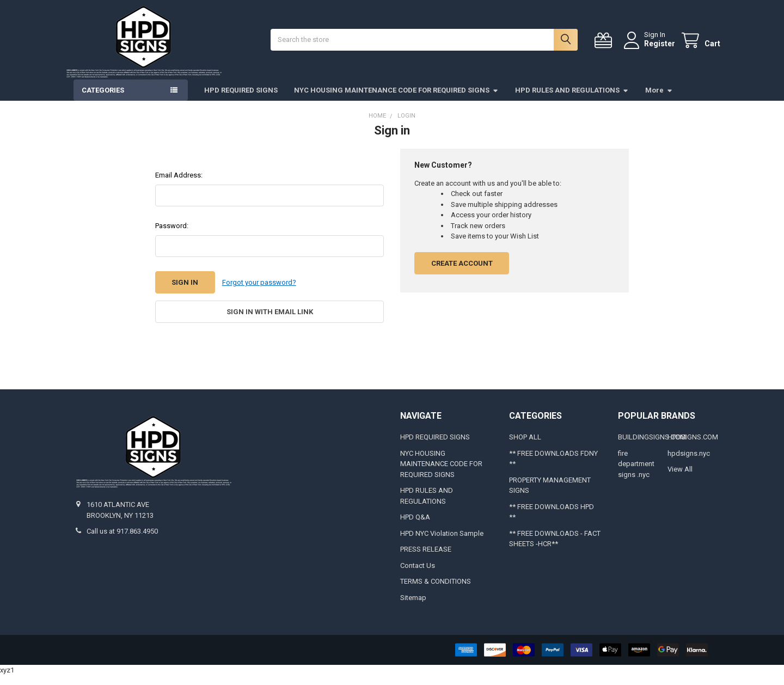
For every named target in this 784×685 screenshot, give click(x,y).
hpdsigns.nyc (689, 463)
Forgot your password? (259, 292)
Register (650, 48)
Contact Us (418, 575)
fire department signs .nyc (636, 474)
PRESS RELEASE (426, 559)
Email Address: (179, 185)
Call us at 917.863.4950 (122, 541)
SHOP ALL (525, 447)
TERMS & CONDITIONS (436, 591)
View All (680, 479)
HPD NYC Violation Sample (442, 543)
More (659, 100)
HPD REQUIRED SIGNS (241, 100)
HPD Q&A (415, 527)
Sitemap (413, 607)
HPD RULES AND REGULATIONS (572, 100)
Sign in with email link (270, 322)
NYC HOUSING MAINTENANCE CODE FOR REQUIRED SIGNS (396, 100)
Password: (172, 236)
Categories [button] (103, 100)
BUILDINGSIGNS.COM (652, 447)
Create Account (462, 273)
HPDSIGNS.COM (693, 447)
